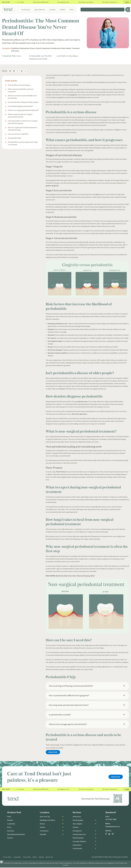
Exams (32, 48)
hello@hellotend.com (113, 827)
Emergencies (77, 831)
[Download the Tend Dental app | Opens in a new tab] (118, 799)
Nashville (43, 835)
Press (9, 828)
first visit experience (79, 414)
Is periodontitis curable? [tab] (60, 714)
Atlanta (42, 828)
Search (35, 857)
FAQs (9, 817)
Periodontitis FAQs (14, 138)
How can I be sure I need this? (18, 134)
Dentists (10, 821)
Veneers (76, 828)
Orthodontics (77, 849)
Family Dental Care (79, 835)
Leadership (11, 824)
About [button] (72, 9)
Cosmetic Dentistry (79, 842)
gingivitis (74, 95)
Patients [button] (63, 9)
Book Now (53, 752)
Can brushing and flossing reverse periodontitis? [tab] (71, 686)
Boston (42, 824)
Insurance (11, 831)
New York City (45, 817)
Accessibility (17, 857)
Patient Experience (43, 48)
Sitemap (41, 857)
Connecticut (44, 831)
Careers (10, 838)
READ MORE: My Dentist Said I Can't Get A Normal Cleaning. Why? (70, 576)
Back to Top (49, 857)
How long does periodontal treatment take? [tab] (69, 705)
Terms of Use (27, 857)
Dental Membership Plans (16, 835)
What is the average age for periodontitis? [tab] (68, 724)
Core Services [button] (27, 9)
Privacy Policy (7, 857)
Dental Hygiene (78, 821)
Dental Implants (78, 838)
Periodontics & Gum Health (61, 48)
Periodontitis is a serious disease (19, 85)
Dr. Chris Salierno (72, 56)
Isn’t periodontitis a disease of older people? (23, 102)
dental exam (83, 401)
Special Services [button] (41, 9)
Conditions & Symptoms (20, 48)
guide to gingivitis (52, 185)
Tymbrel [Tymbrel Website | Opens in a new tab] (125, 857)
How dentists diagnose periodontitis (20, 106)
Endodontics (77, 845)
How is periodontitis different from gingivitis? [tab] (69, 695)
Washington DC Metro (48, 821)
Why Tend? (6, 2)
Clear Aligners (78, 824)
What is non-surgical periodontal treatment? (23, 110)
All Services (77, 817)
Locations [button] (53, 9)
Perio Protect (61, 472)
